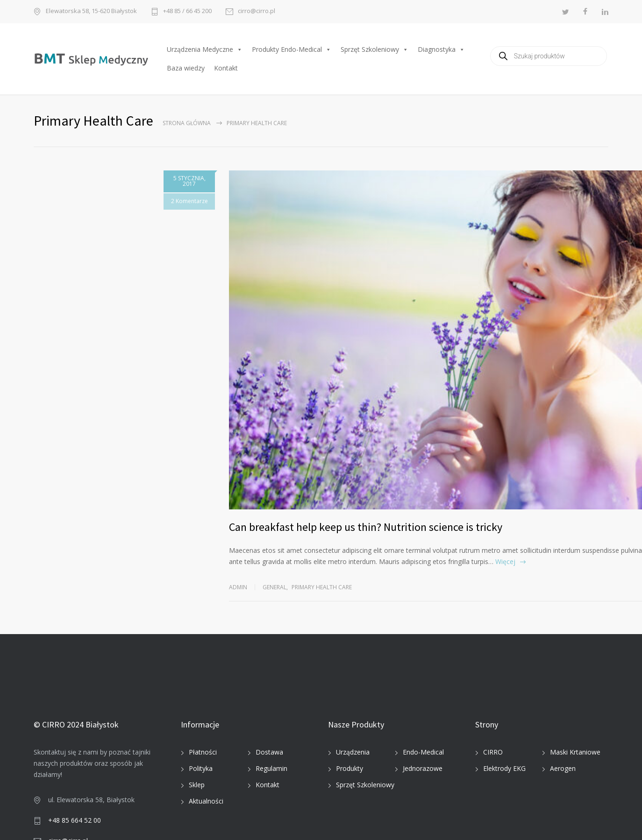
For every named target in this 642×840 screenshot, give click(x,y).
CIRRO (493, 752)
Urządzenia (353, 752)
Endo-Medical (423, 752)
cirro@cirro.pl (257, 11)
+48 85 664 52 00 (75, 820)
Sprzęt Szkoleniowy (374, 49)
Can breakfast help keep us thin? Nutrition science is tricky (366, 527)
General (275, 587)
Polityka (201, 768)
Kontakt (226, 68)
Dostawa (269, 752)
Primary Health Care (322, 587)
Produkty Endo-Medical (292, 49)
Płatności (203, 752)
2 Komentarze (187, 201)
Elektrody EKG (504, 768)
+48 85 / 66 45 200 (187, 11)
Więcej (505, 561)
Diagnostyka (441, 49)
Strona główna (187, 123)
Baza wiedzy (186, 68)
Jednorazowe (423, 768)
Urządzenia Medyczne (205, 49)
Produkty (350, 768)
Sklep (197, 785)
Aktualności (206, 801)
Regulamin (271, 768)
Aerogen (563, 768)
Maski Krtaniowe (575, 752)
